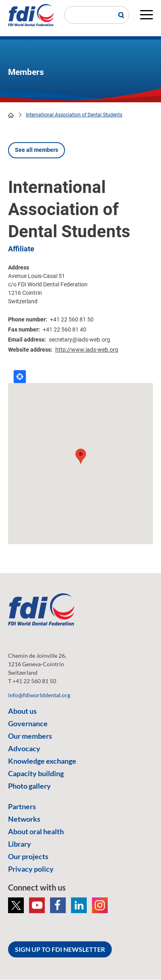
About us (22, 711)
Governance (28, 723)
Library (20, 844)
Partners (22, 806)
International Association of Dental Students (74, 115)
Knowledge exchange (42, 761)
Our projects (28, 856)
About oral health (36, 831)
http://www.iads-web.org (87, 350)
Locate (20, 377)
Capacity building (36, 773)
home (11, 115)
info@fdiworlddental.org (39, 695)
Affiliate (21, 249)
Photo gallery (29, 786)
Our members (30, 736)
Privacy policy (31, 869)
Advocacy (24, 748)
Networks (24, 819)
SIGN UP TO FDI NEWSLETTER (60, 949)
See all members (37, 150)
